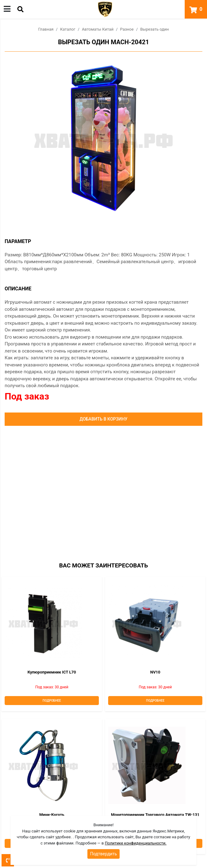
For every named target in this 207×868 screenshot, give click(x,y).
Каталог (68, 29)
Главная (46, 29)
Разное (127, 29)
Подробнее (52, 701)
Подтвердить (104, 854)
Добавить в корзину (103, 419)
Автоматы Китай (98, 29)
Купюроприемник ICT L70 (52, 672)
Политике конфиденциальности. (136, 843)
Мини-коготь (52, 815)
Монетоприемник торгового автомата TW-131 (155, 815)
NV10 (155, 672)
